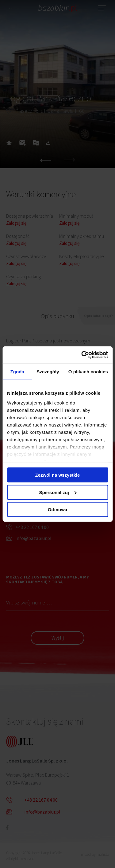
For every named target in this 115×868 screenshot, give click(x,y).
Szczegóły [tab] (48, 372)
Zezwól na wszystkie (58, 475)
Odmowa (57, 510)
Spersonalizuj (58, 492)
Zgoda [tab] (17, 372)
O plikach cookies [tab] (88, 372)
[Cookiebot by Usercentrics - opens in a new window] (82, 355)
